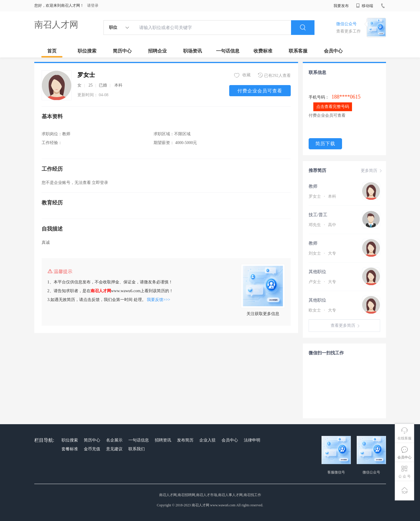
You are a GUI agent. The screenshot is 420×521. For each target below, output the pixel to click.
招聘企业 (157, 51)
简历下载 (325, 144)
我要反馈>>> (159, 300)
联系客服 (298, 51)
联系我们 (137, 449)
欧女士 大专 (322, 310)
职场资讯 (193, 51)
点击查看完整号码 (333, 107)
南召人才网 (56, 24)
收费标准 (263, 51)
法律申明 (252, 440)
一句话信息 (228, 51)
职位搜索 (87, 51)
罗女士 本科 (322, 196)
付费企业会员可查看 (260, 91)
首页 (52, 51)
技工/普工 (318, 215)
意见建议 (114, 449)
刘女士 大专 (322, 253)
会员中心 (333, 51)
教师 (313, 186)
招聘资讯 (163, 440)
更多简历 (372, 171)
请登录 (93, 5)
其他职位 (317, 272)
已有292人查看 (274, 75)
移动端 (365, 6)
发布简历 (185, 440)
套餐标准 (70, 449)
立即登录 (100, 183)
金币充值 (92, 449)
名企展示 (114, 440)
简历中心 (122, 51)
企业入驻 (208, 440)
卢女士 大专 (322, 282)
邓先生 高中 (322, 225)
